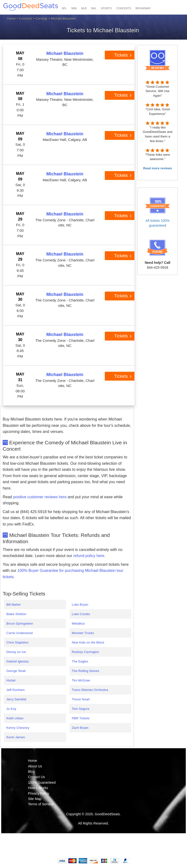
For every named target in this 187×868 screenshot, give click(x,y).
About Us (35, 766)
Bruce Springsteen (20, 623)
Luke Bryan (80, 605)
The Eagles (80, 661)
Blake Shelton (16, 614)
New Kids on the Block (88, 642)
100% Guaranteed (42, 782)
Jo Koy (11, 709)
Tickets (123, 55)
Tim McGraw (81, 680)
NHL (94, 8)
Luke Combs (81, 614)
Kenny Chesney (18, 728)
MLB (84, 8)
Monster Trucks (83, 633)
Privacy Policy (39, 793)
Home (12, 19)
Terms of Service (41, 804)
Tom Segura (81, 709)
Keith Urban (15, 718)
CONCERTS (124, 8)
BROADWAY (143, 8)
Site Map (35, 799)
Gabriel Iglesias (18, 661)
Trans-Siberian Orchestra (90, 690)
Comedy (41, 19)
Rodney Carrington (85, 652)
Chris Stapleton (17, 642)
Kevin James (16, 737)
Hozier (11, 680)
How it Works (38, 788)
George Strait (16, 671)
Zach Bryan (80, 728)
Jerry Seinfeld (16, 699)
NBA (74, 8)
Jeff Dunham (15, 690)
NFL (64, 8)
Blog (31, 772)
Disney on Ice (16, 652)
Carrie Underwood (19, 633)
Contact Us (36, 777)
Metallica (78, 623)
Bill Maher (14, 605)
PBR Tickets (81, 718)
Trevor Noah (81, 699)
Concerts (26, 19)
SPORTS (106, 8)
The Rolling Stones (86, 671)
